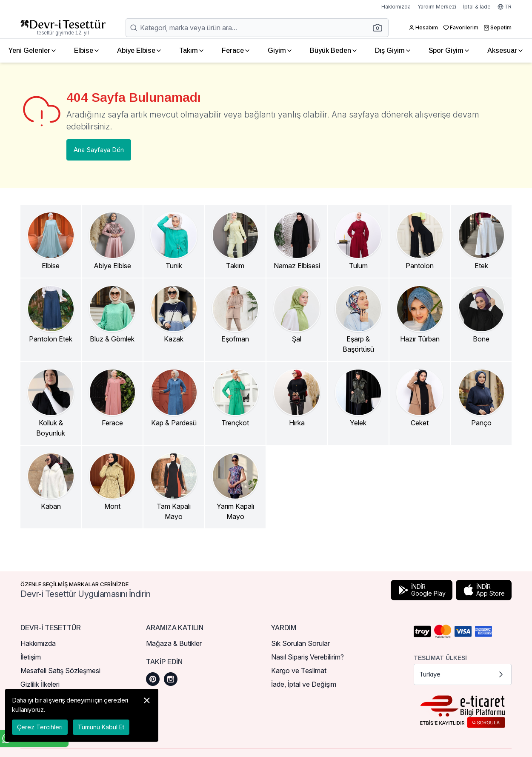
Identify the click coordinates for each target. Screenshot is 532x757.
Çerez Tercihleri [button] (40, 727)
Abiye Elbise (140, 50)
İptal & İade (477, 7)
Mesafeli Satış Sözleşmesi (60, 671)
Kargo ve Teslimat (299, 671)
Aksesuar (506, 50)
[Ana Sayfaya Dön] (63, 28)
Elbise (87, 50)
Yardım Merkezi (437, 7)
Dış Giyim (393, 50)
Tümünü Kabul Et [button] (101, 727)
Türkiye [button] (463, 674)
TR (505, 7)
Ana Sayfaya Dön (99, 150)
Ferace (236, 50)
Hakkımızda (396, 7)
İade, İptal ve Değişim (304, 684)
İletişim (31, 657)
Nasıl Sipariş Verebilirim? (307, 657)
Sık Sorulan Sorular (300, 643)
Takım (192, 50)
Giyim (280, 50)
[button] (380, 28)
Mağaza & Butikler (174, 643)
